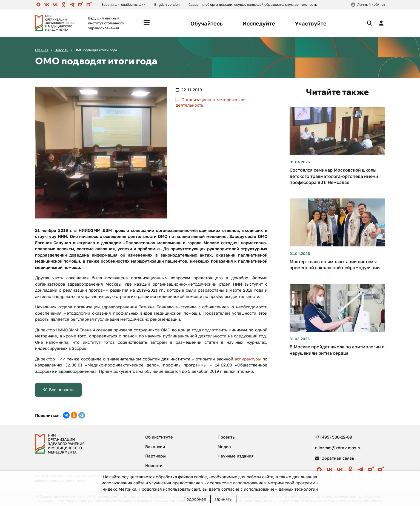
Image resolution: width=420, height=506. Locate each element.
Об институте (159, 437)
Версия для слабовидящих (123, 5)
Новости (62, 50)
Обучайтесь (207, 23)
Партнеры (155, 456)
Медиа (224, 447)
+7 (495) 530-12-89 (334, 437)
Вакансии (155, 447)
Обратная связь (335, 458)
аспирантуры (248, 359)
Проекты (227, 437)
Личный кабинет (371, 5)
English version (167, 5)
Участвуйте (311, 23)
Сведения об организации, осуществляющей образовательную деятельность (253, 5)
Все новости (61, 390)
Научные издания (236, 456)
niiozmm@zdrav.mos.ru (338, 448)
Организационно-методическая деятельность (211, 102)
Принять (223, 499)
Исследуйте (259, 23)
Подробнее (195, 499)
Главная (42, 50)
